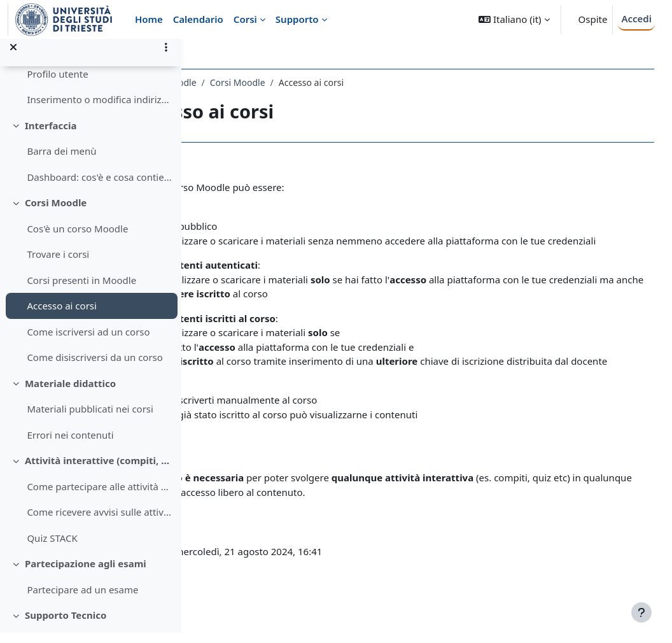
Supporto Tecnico (66, 626)
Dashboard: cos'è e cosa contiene (99, 187)
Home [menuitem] (149, 19)
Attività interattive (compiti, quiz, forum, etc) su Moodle (98, 471)
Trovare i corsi (58, 265)
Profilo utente (57, 84)
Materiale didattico (70, 393)
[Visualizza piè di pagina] (641, 612)
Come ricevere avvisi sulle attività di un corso (99, 523)
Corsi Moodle (56, 213)
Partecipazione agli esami (86, 574)
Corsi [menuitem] (245, 19)
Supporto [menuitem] (297, 19)
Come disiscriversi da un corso (94, 368)
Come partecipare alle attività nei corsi (99, 497)
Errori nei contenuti (70, 445)
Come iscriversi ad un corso (88, 342)
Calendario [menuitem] (198, 19)
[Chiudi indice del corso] (13, 57)
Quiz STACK (52, 548)
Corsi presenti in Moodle (81, 290)
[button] (514, 19)
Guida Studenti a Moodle (258, 82)
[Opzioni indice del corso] (166, 57)
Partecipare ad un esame (82, 600)
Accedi (636, 18)
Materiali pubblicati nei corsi (90, 420)
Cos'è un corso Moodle (77, 239)
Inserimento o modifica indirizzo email (99, 110)
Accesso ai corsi (62, 316)
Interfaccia (51, 136)
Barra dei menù (61, 162)
